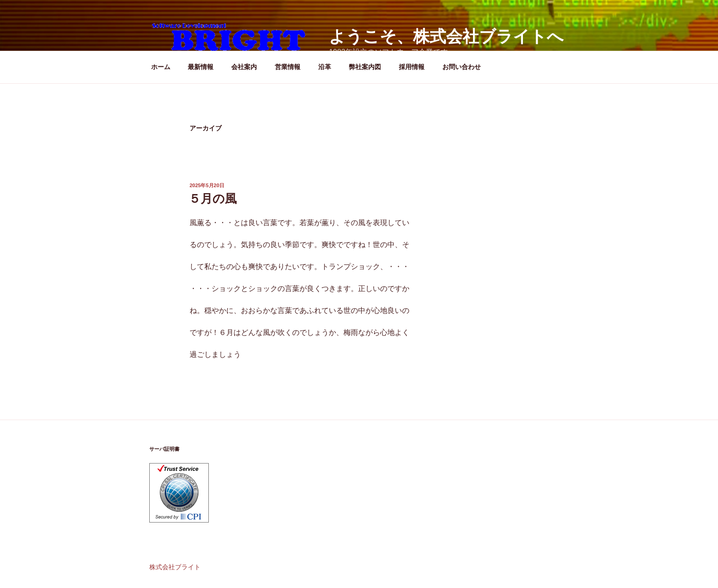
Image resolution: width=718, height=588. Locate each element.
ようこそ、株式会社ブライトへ (446, 36)
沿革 (325, 67)
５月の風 (213, 199)
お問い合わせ (462, 67)
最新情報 (201, 67)
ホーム (161, 67)
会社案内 (244, 67)
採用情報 (412, 67)
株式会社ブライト (175, 567)
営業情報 (288, 67)
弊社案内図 (365, 67)
